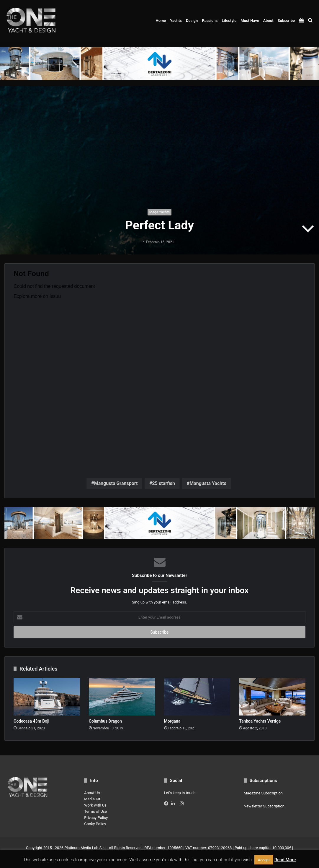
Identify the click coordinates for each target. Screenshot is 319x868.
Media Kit (92, 799)
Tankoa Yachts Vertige (260, 721)
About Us (92, 793)
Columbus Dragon (105, 721)
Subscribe (286, 21)
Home (161, 21)
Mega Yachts (159, 212)
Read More (285, 860)
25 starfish (164, 483)
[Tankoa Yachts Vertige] (272, 697)
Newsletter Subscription (264, 806)
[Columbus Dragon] (122, 697)
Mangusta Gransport (116, 483)
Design (192, 21)
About (268, 21)
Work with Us (95, 805)
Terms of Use (95, 811)
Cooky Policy (95, 824)
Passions (210, 21)
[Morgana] (197, 697)
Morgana (172, 721)
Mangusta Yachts (208, 483)
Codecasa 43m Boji (31, 721)
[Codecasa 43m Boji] (47, 697)
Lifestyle (229, 21)
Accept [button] (264, 860)
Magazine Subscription (263, 793)
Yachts (176, 21)
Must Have (250, 21)
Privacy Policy (96, 818)
